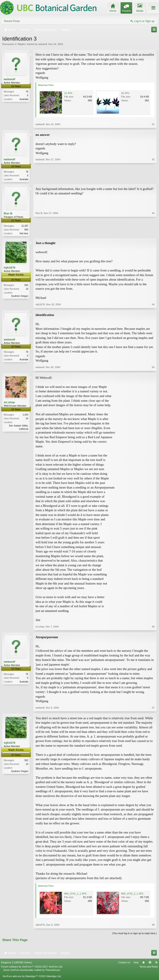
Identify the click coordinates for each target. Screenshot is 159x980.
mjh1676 (10, 268)
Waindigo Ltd (54, 977)
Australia (24, 99)
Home (143, 963)
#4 (153, 305)
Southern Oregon (20, 297)
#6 (153, 627)
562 (26, 286)
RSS (156, 963)
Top (150, 963)
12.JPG (68, 93)
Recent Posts (12, 21)
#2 (153, 179)
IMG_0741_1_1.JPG (75, 894)
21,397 (25, 226)
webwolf (43, 44)
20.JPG (125, 93)
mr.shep (9, 403)
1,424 (25, 416)
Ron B (8, 214)
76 (27, 92)
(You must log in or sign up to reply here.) (134, 934)
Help (136, 963)
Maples (22, 44)
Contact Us (124, 963)
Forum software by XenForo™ (32, 968)
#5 (153, 368)
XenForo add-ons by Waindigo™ (20, 977)
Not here (24, 234)
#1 (153, 124)
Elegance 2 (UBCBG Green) (16, 963)
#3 (153, 233)
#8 (153, 926)
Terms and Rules (149, 968)
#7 (153, 708)
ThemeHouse (53, 971)
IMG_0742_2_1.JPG (132, 894)
